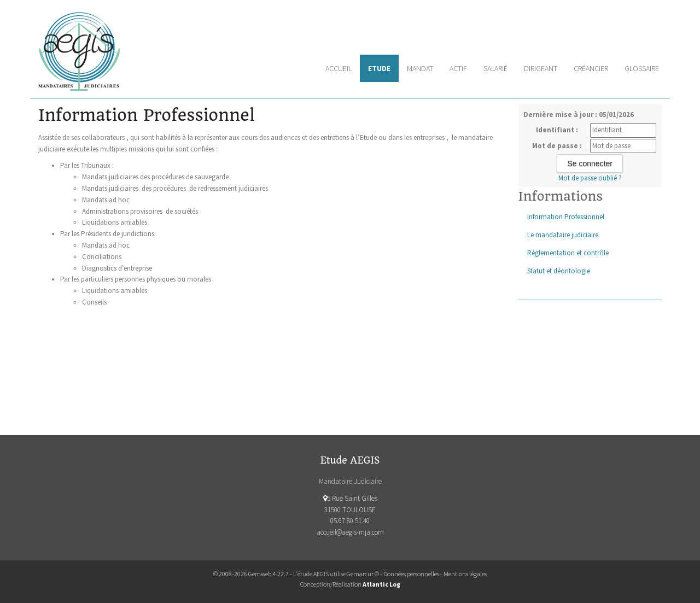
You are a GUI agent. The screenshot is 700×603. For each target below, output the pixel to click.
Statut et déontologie (559, 271)
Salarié (495, 68)
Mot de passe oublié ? (590, 178)
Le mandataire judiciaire (563, 235)
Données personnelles (411, 574)
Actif (458, 68)
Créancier (591, 68)
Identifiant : (557, 130)
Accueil (339, 68)
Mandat (420, 68)
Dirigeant (541, 68)
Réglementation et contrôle (568, 253)
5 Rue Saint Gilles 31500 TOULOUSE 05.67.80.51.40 (350, 510)
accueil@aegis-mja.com (350, 532)
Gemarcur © (363, 574)
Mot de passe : (557, 146)
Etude (379, 68)
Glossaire (642, 68)
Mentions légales (465, 574)
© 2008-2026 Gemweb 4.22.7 (251, 574)
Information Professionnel (566, 217)
